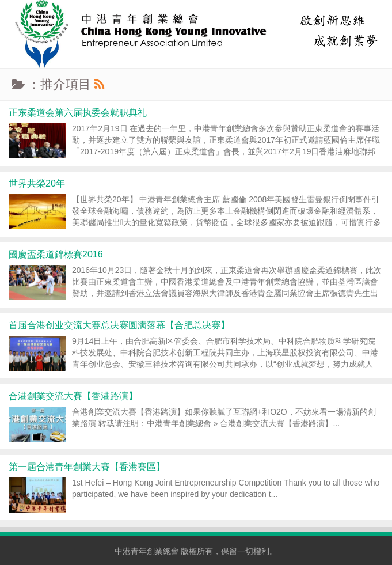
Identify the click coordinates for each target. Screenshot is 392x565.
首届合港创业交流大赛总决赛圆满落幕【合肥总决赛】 (119, 325)
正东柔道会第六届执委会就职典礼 (78, 113)
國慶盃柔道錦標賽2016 (56, 254)
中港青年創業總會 (147, 551)
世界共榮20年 (37, 183)
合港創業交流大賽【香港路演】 (73, 396)
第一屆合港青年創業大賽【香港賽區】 (87, 467)
